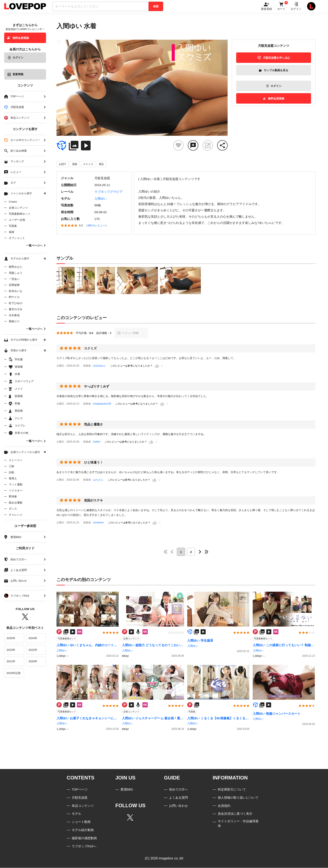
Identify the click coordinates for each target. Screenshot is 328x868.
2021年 (11, 661)
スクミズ (88, 164)
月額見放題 (80, 798)
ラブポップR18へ (84, 846)
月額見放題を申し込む (274, 58)
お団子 (63, 164)
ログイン (15, 58)
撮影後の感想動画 (84, 838)
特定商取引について (232, 790)
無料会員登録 (18, 38)
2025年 (11, 638)
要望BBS (127, 790)
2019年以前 (14, 673)
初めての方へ (178, 790)
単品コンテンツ (83, 806)
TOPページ (80, 790)
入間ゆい (101, 199)
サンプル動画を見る (274, 70)
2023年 (11, 650)
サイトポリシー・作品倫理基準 (238, 824)
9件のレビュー (97, 225)
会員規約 (224, 806)
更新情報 (15, 74)
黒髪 (75, 164)
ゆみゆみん (100, 366)
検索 (156, 6)
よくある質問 (178, 798)
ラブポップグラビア (108, 192)
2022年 (33, 650)
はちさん (98, 480)
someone (98, 523)
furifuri (97, 442)
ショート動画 (81, 822)
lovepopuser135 (102, 404)
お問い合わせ (178, 806)
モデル (76, 814)
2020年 (33, 661)
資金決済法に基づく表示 (235, 814)
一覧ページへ (36, 246)
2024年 (33, 638)
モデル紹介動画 (83, 830)
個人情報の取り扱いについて (238, 798)
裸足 (101, 164)
